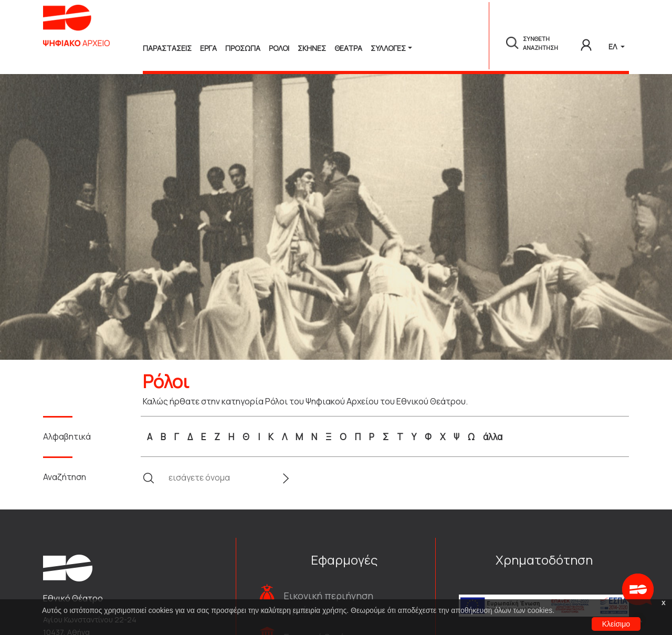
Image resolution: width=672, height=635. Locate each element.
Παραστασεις (167, 48)
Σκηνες (312, 48)
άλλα (493, 437)
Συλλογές (388, 48)
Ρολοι (279, 48)
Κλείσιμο (616, 624)
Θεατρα (348, 48)
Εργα (208, 48)
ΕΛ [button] (613, 46)
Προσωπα (243, 48)
